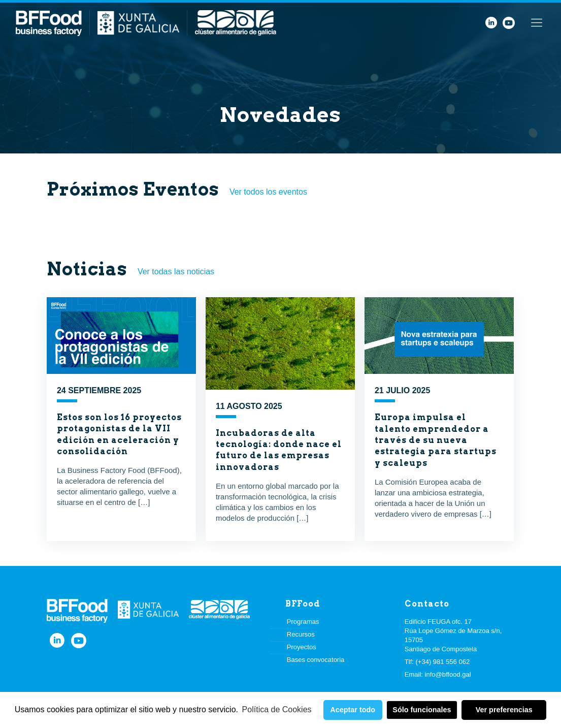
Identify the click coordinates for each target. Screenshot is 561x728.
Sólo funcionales (422, 710)
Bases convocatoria (316, 660)
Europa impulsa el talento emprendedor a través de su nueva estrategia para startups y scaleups (436, 440)
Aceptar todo (353, 710)
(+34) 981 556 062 (443, 662)
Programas (303, 622)
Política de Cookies (277, 709)
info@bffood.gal (448, 674)
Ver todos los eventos (268, 192)
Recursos (301, 634)
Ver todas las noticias (176, 272)
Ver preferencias (504, 710)
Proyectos (302, 647)
